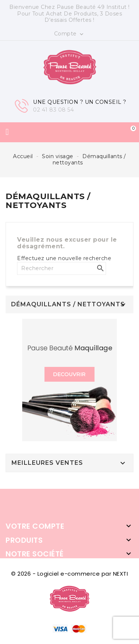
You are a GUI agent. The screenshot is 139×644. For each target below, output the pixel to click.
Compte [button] (70, 34)
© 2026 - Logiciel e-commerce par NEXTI (69, 574)
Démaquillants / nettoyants (68, 304)
